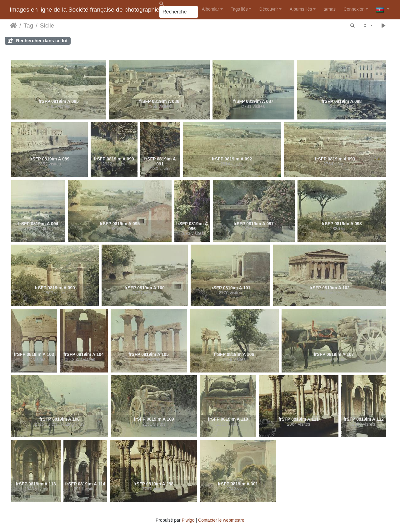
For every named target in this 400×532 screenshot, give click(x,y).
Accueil (13, 26)
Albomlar (210, 9)
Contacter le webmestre (221, 520)
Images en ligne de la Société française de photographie (85, 10)
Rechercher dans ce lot (38, 41)
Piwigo (188, 520)
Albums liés (301, 9)
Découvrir (269, 9)
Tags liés (239, 9)
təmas (330, 9)
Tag (28, 25)
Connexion (354, 9)
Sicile (47, 25)
